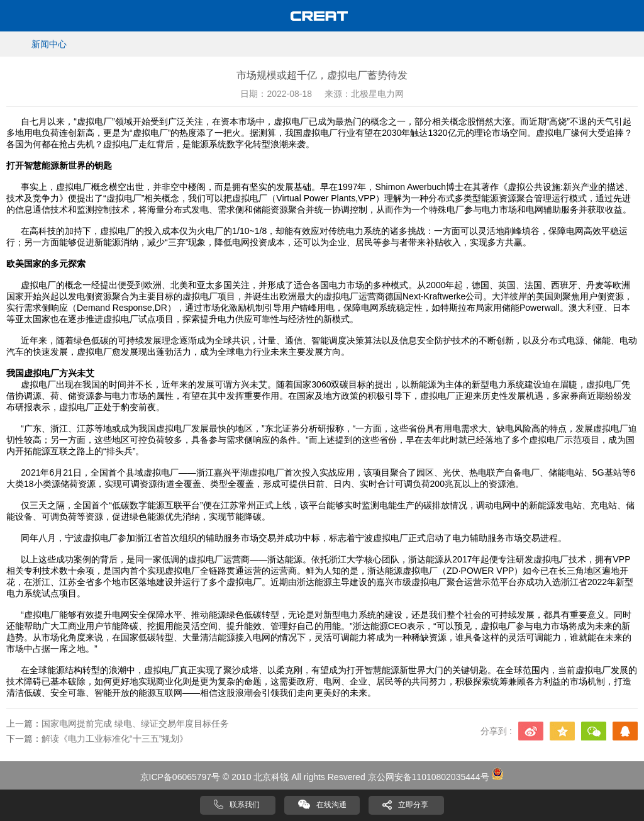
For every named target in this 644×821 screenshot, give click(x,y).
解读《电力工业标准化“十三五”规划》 (115, 739)
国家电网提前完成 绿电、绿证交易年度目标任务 (135, 723)
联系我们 (245, 805)
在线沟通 (331, 805)
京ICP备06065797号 (180, 777)
